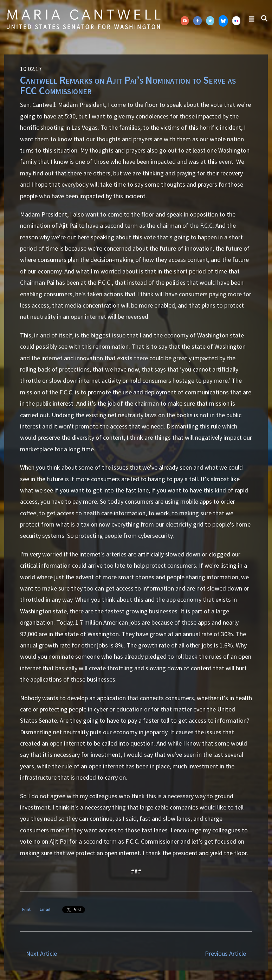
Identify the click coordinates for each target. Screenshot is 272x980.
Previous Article (225, 953)
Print (26, 909)
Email (45, 909)
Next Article (41, 953)
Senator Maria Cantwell (83, 19)
